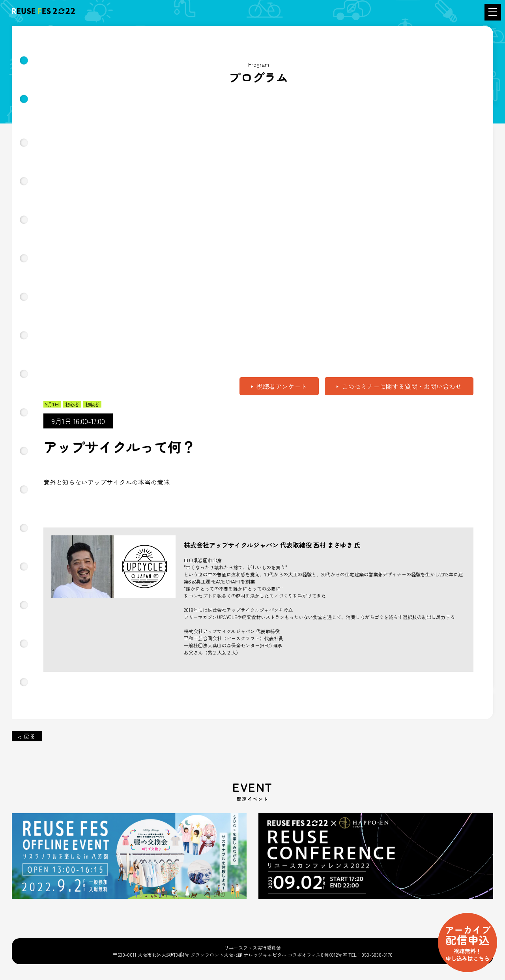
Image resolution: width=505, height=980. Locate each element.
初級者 (92, 404)
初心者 (72, 404)
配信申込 (468, 942)
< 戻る (27, 736)
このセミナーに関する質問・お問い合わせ (402, 386)
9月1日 (52, 404)
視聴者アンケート (282, 386)
